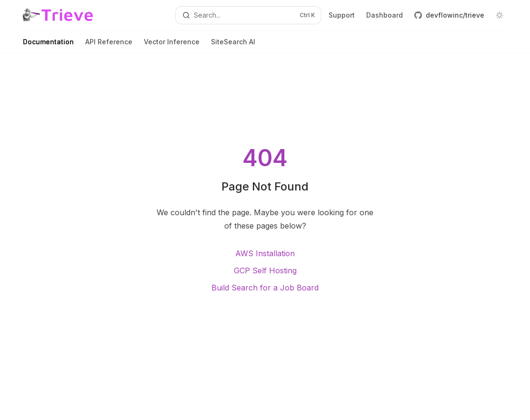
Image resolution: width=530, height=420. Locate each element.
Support (342, 15)
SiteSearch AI (233, 45)
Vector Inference (172, 45)
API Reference (109, 45)
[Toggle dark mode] (500, 15)
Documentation (48, 45)
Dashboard (385, 15)
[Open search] (248, 15)
